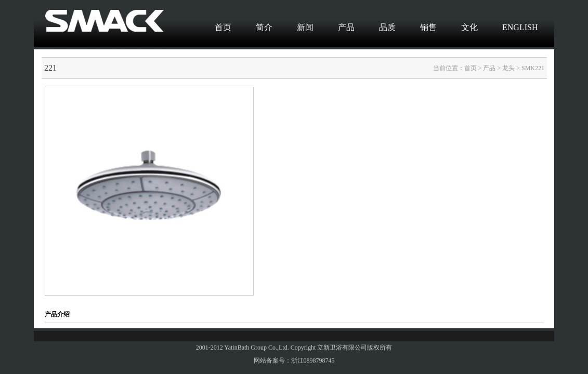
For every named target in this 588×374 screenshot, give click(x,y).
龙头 (508, 68)
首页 (223, 27)
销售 (428, 27)
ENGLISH (520, 27)
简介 (264, 27)
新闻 (305, 27)
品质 (387, 27)
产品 (346, 27)
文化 (469, 27)
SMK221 (533, 68)
